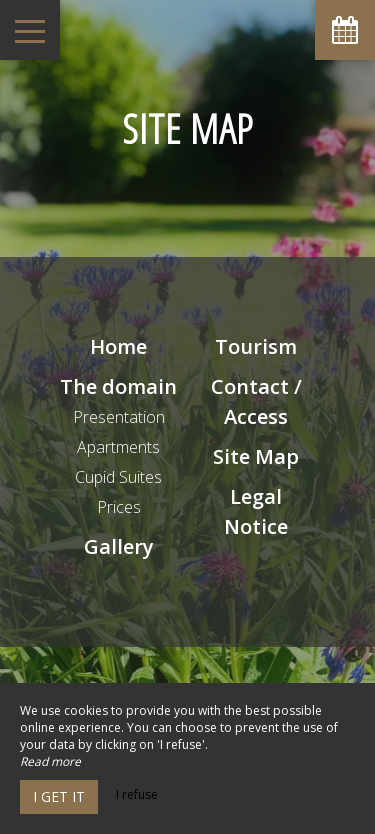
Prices (119, 507)
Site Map (256, 456)
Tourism (256, 346)
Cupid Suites (118, 477)
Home (118, 346)
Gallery (119, 546)
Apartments (118, 447)
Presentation (119, 417)
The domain (118, 386)
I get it (59, 796)
